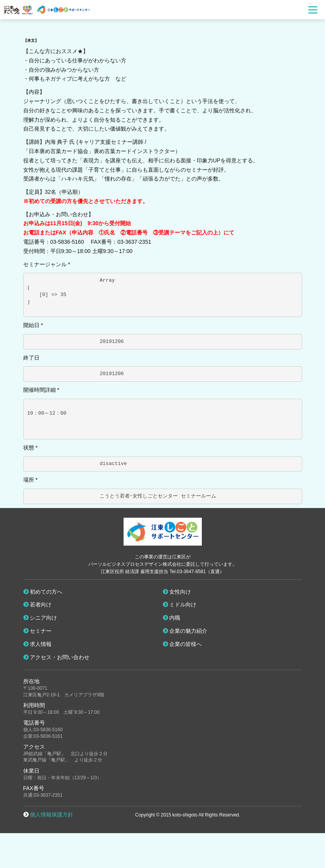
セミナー (38, 631)
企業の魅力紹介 (185, 631)
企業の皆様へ (182, 644)
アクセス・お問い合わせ (57, 657)
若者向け (38, 604)
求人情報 (38, 644)
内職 (172, 618)
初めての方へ (43, 592)
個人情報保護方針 (52, 815)
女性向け (177, 592)
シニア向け (40, 618)
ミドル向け (180, 604)
